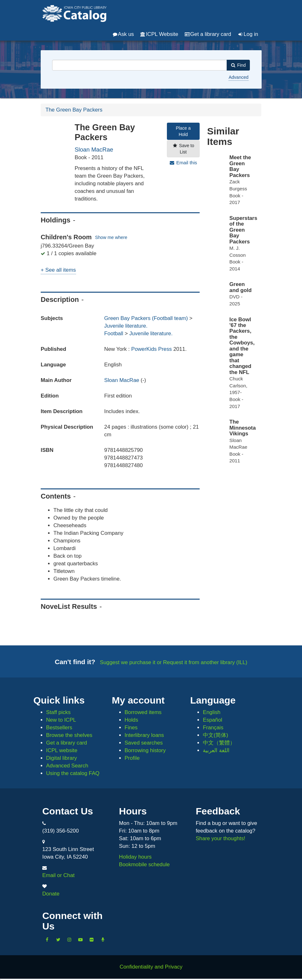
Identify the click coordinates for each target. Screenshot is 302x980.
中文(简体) (215, 735)
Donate (51, 894)
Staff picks (58, 712)
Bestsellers (59, 728)
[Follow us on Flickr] (92, 939)
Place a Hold (183, 131)
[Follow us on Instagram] (69, 939)
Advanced (238, 77)
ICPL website (62, 750)
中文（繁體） (219, 743)
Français (213, 728)
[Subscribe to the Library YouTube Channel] (80, 939)
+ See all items (58, 270)
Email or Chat (58, 875)
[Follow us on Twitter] (58, 939)
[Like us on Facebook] (47, 939)
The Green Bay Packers (74, 110)
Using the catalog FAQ (73, 773)
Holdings (55, 220)
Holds (131, 720)
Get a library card (208, 34)
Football (114, 333)
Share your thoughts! (221, 838)
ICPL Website (159, 34)
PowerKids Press (152, 349)
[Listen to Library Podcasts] (103, 939)
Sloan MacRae (94, 150)
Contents (56, 496)
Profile (132, 758)
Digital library (62, 758)
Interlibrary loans (144, 735)
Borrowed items (143, 712)
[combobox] (140, 65)
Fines (131, 728)
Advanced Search (67, 766)
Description (60, 299)
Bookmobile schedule (144, 864)
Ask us (123, 34)
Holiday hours (135, 857)
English (212, 712)
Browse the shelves (69, 735)
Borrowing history (145, 750)
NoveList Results (69, 606)
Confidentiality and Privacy (151, 967)
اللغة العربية (216, 750)
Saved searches (144, 743)
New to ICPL (61, 720)
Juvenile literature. (126, 326)
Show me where (111, 238)
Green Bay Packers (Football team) (146, 318)
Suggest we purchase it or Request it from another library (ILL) (174, 662)
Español (213, 720)
